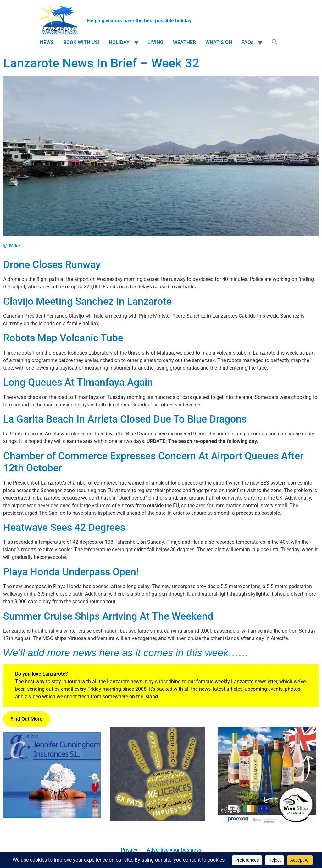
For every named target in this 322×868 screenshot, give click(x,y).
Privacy (129, 850)
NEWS (47, 42)
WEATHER (184, 42)
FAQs (247, 42)
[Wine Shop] (267, 823)
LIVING (155, 42)
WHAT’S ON (219, 42)
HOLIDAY (119, 42)
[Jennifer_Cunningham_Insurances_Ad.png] (52, 823)
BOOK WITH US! (81, 42)
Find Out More (26, 719)
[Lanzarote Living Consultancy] (158, 819)
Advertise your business (174, 850)
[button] (275, 43)
